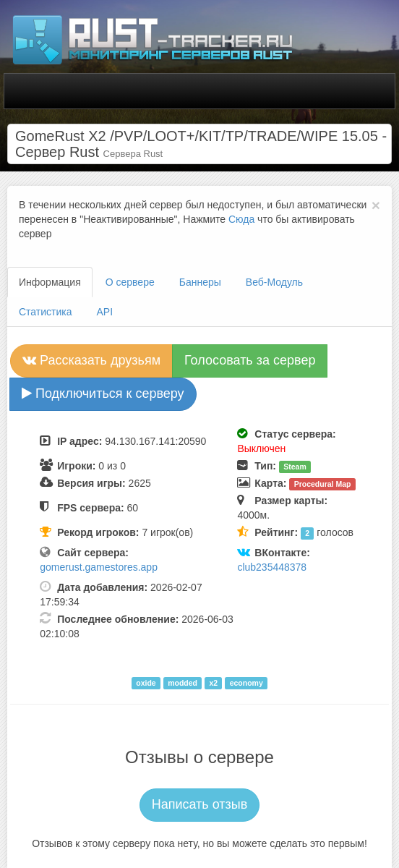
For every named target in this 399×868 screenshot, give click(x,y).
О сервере (130, 282)
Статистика (46, 312)
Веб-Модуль (274, 282)
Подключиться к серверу (103, 393)
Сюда (241, 219)
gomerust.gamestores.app (99, 567)
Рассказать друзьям (91, 360)
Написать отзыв (200, 804)
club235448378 (272, 567)
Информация (50, 282)
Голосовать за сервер (250, 360)
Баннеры (200, 282)
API (105, 312)
